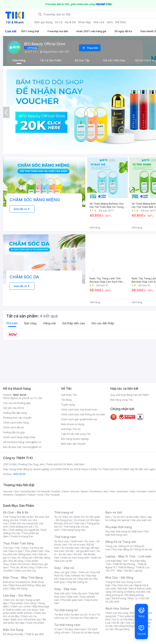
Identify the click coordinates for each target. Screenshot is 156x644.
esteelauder (28, 491)
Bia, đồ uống (16, 561)
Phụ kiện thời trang (119, 527)
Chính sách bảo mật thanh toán (79, 410)
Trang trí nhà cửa (115, 582)
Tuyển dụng (68, 405)
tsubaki (56, 495)
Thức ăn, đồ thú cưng (22, 567)
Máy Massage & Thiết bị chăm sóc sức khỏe (26, 608)
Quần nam (77, 541)
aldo (133, 491)
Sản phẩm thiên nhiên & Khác (24, 611)
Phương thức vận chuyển (17, 418)
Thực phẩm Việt (34, 551)
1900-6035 (20, 395)
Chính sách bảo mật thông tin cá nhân (83, 414)
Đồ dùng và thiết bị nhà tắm (129, 592)
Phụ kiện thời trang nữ (118, 532)
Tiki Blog (66, 400)
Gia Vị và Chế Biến (123, 619)
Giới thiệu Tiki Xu (71, 429)
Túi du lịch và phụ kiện (126, 517)
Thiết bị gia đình (35, 634)
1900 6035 (19, 474)
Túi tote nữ (76, 618)
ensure (75, 491)
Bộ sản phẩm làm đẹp (24, 621)
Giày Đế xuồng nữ (77, 582)
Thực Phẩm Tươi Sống (18, 543)
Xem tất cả (22, 209)
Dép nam (73, 597)
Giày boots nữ (68, 579)
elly (106, 491)
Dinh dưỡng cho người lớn (24, 530)
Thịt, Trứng (21, 548)
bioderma (96, 491)
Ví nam (58, 629)
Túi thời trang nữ (66, 610)
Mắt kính (137, 532)
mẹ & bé (70, 22)
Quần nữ (79, 517)
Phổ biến (12, 323)
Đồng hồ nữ (126, 546)
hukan (32, 495)
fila (47, 495)
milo (112, 491)
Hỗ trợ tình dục (32, 619)
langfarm (21, 495)
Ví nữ (92, 615)
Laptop (138, 571)
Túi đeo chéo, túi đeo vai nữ (70, 615)
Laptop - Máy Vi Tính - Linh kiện (128, 556)
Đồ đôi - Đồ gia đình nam (81, 551)
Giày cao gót (62, 572)
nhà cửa (99, 22)
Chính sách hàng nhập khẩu (19, 437)
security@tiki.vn (32, 447)
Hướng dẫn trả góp (14, 432)
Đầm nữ (67, 517)
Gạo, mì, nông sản (22, 558)
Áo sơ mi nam (77, 545)
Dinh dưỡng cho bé (21, 527)
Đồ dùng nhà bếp (13, 634)
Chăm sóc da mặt (13, 600)
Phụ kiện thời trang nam (127, 533)
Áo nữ (58, 517)
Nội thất (122, 589)
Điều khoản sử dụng (73, 424)
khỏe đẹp (85, 22)
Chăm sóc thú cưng (117, 613)
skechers (123, 491)
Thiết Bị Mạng (126, 567)
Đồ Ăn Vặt (118, 623)
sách (110, 22)
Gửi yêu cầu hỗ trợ (14, 408)
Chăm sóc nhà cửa (25, 571)
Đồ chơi (39, 517)
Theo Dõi (90, 48)
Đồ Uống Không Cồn (126, 626)
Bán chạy (31, 323)
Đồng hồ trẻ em (143, 549)
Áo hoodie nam (70, 548)
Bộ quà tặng (122, 629)
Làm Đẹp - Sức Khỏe (17, 595)
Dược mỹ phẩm (35, 623)
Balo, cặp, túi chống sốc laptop (129, 518)
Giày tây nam (80, 593)
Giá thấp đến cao (74, 323)
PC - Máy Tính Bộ (122, 571)
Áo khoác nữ (82, 520)
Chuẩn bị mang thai (22, 536)
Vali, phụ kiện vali (141, 520)
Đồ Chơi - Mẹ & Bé (16, 512)
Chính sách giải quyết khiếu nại (79, 419)
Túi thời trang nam (67, 625)
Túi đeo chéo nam (75, 629)
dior (17, 491)
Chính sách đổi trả (13, 427)
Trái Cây (8, 548)
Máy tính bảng (19, 589)
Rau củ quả (16, 551)
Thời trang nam (65, 537)
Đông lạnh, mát (28, 554)
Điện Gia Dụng (13, 630)
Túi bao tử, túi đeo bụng (85, 632)
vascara (8, 491)
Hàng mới (49, 323)
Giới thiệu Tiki (69, 395)
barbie (56, 491)
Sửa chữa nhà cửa (122, 585)
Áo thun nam (62, 541)
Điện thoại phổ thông (22, 585)
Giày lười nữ (85, 579)
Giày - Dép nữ (64, 568)
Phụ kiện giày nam (72, 600)
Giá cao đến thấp (103, 323)
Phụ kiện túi (91, 618)
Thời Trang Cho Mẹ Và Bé (18, 517)
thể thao (121, 22)
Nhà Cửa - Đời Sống (119, 578)
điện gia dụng (43, 22)
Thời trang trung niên (73, 530)
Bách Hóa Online (117, 608)
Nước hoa (16, 619)
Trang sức (111, 546)
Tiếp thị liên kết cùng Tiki (76, 434)
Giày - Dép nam (65, 589)
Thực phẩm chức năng (23, 603)
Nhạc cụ (133, 598)
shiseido (8, 495)
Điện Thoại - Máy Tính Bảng (23, 578)
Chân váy (79, 523)
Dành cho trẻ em (20, 564)
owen (65, 491)
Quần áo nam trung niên (75, 558)
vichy (40, 495)
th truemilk (44, 491)
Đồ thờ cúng (119, 598)
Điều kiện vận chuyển (73, 444)
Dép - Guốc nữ (80, 572)
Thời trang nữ (64, 512)
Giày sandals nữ (74, 575)
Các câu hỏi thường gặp (17, 403)
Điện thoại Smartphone (17, 582)
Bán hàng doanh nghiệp (75, 439)
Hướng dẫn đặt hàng (15, 413)
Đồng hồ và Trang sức (121, 542)
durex (84, 491)
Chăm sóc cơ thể (21, 606)
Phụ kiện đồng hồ (122, 549)
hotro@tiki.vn (33, 442)
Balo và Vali (114, 512)
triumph (142, 491)
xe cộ (59, 22)
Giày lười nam (62, 593)
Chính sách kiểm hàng (16, 423)
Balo (108, 517)
